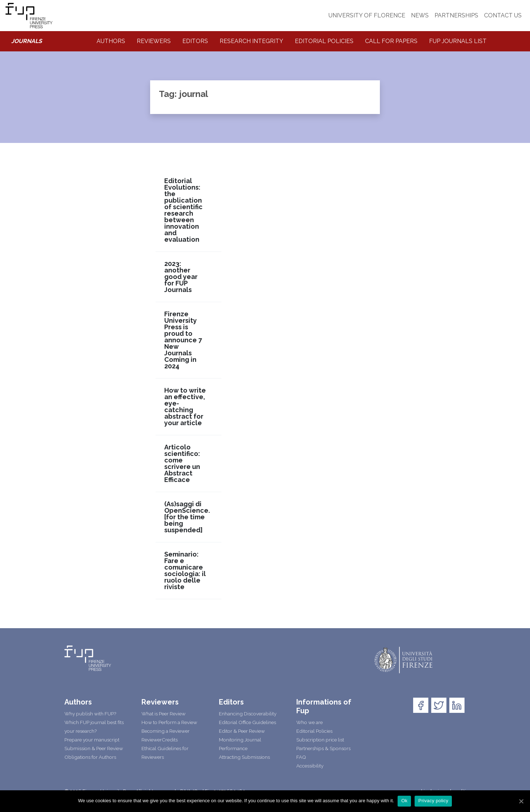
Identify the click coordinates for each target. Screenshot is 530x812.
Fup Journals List (458, 41)
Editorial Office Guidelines (247, 722)
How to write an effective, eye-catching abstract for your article (185, 407)
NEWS (420, 15)
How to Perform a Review (169, 722)
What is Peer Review (164, 714)
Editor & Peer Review (242, 731)
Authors (111, 41)
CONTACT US (503, 15)
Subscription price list (320, 740)
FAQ (301, 757)
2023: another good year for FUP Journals (181, 277)
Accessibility (310, 766)
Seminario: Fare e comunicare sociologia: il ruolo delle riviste (185, 571)
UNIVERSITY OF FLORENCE (367, 15)
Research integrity (251, 41)
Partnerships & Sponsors (323, 748)
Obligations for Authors (90, 757)
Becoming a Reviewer (166, 731)
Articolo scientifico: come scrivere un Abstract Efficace (182, 464)
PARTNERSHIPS (456, 15)
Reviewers (154, 41)
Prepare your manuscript (92, 740)
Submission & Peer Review (94, 748)
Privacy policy (433, 801)
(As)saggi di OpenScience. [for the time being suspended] (187, 517)
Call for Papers (391, 41)
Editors (195, 41)
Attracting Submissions (244, 757)
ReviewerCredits (160, 740)
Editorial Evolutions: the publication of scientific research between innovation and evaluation (183, 210)
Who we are (309, 722)
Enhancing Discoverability (248, 714)
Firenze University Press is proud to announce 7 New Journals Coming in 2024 (183, 340)
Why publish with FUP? (90, 714)
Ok (404, 801)
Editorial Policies (324, 41)
